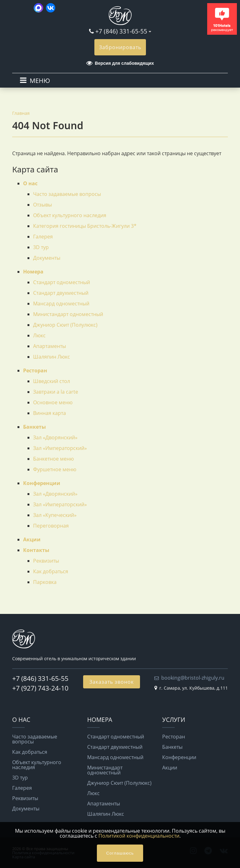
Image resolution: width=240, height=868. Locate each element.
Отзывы (42, 205)
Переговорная (51, 526)
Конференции (42, 483)
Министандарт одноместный (68, 314)
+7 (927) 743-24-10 (40, 688)
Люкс (39, 335)
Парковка (45, 582)
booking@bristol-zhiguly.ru (193, 678)
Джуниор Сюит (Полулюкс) (65, 325)
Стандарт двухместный (61, 293)
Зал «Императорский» (60, 448)
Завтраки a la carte (56, 392)
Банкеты (35, 427)
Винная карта (50, 413)
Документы (47, 258)
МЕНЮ (40, 81)
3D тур (41, 247)
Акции (32, 539)
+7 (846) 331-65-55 (121, 31)
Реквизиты (46, 561)
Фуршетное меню (55, 469)
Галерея (43, 237)
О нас (30, 183)
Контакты (36, 550)
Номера (33, 272)
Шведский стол (52, 381)
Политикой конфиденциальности (139, 836)
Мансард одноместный (61, 304)
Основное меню (53, 402)
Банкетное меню (53, 459)
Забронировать (120, 47)
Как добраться (51, 571)
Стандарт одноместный (62, 282)
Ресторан (35, 370)
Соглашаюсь (120, 853)
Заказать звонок (112, 682)
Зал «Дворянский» (55, 437)
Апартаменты (50, 346)
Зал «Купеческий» (55, 515)
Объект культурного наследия (70, 215)
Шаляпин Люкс (52, 357)
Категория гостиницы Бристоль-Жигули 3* (85, 226)
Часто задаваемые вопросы (67, 194)
